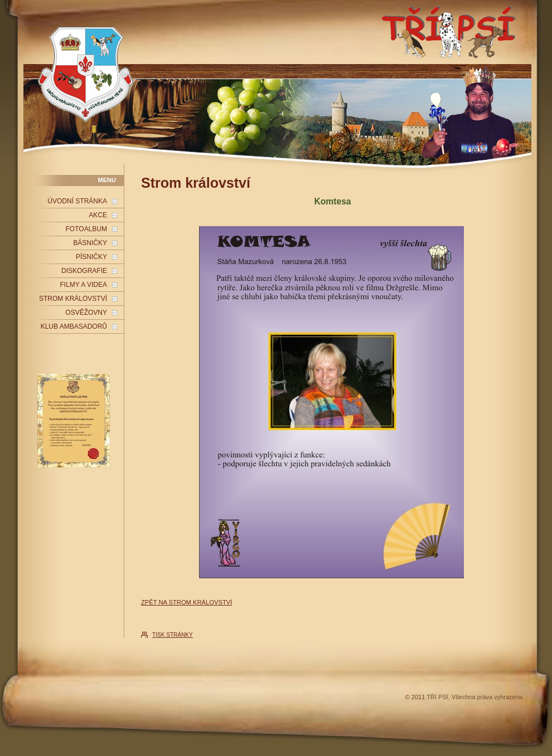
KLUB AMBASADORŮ (74, 326)
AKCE (98, 215)
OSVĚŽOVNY (86, 313)
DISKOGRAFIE (84, 271)
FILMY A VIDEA (84, 285)
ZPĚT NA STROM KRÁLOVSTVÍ (187, 602)
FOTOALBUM (86, 229)
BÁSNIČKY (90, 243)
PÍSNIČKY (91, 257)
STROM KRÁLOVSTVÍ (73, 299)
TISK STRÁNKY (173, 635)
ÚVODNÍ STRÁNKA (77, 201)
